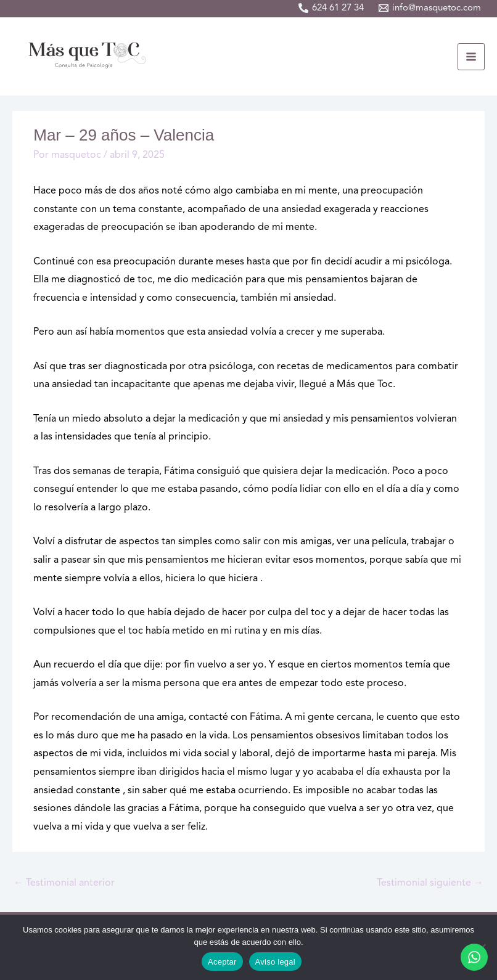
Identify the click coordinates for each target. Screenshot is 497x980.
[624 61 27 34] (331, 8)
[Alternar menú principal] (471, 57)
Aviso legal (275, 962)
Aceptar (222, 962)
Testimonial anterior (64, 883)
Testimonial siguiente (430, 883)
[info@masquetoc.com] (430, 8)
